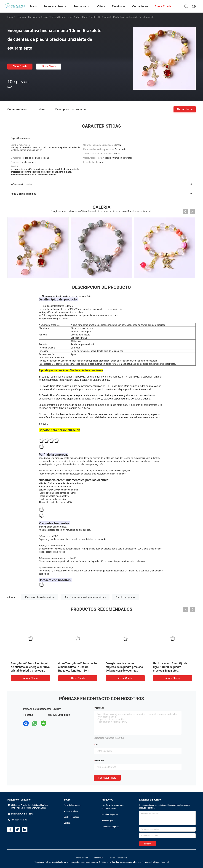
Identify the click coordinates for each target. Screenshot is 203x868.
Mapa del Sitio (82, 858)
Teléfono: (100, 761)
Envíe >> (148, 844)
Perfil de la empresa (72, 805)
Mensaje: (99, 708)
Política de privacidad (118, 858)
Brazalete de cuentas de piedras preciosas (85, 597)
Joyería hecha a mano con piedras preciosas (112, 807)
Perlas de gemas (108, 821)
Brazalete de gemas (38, 17)
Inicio (10, 17)
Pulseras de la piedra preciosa (40, 597)
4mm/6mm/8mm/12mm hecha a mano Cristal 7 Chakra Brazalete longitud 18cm (78, 667)
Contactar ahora (107, 778)
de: (97, 745)
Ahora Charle (20, 66)
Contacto (68, 823)
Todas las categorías (110, 827)
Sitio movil (99, 858)
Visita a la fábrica (71, 811)
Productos (21, 17)
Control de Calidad (72, 817)
